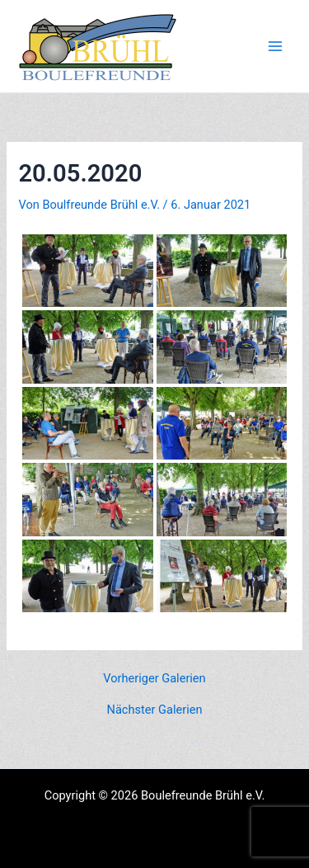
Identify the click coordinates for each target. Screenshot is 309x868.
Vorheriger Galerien (154, 679)
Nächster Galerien (155, 710)
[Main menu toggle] (275, 46)
